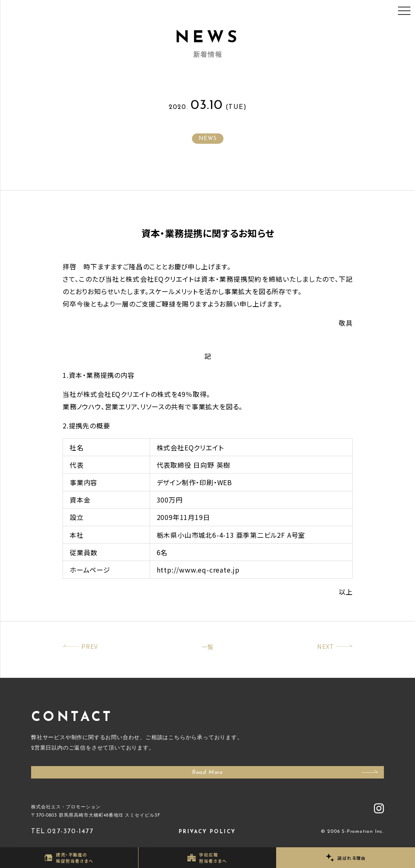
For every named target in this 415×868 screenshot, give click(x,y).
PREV (90, 646)
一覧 (208, 647)
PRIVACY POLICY (207, 832)
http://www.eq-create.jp (198, 570)
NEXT (326, 646)
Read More (207, 772)
